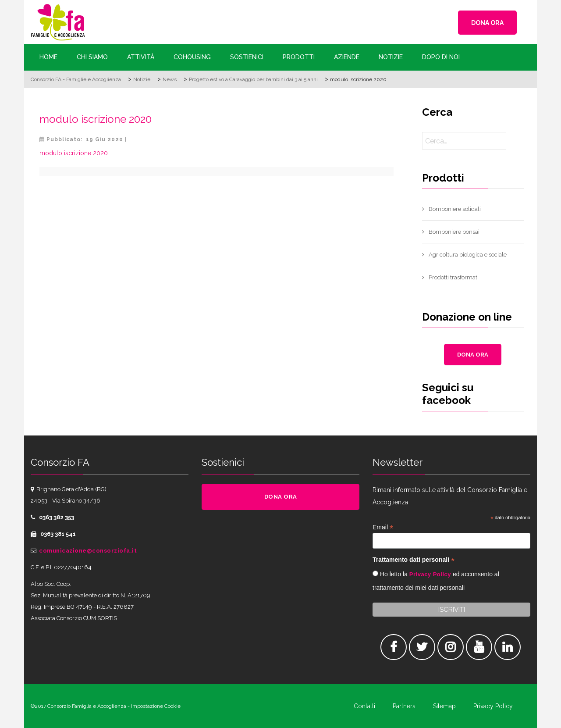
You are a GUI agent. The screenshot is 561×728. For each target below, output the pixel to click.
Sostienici (247, 57)
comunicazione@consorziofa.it (88, 551)
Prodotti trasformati (454, 277)
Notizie (391, 57)
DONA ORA (487, 23)
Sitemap (444, 706)
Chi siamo (92, 57)
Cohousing (192, 57)
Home (48, 57)
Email (383, 527)
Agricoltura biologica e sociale (468, 255)
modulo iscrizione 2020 (96, 119)
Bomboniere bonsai (454, 232)
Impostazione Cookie (156, 706)
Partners (404, 706)
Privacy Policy (430, 574)
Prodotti (299, 57)
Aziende (347, 57)
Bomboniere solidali (455, 209)
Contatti (364, 706)
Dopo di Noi (441, 57)
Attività (141, 57)
